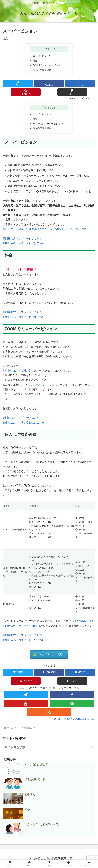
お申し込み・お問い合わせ (20, 370)
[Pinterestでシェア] (26, 92)
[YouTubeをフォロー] (26, 703)
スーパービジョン (42, 56)
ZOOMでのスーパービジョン (48, 65)
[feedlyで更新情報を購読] (72, 703)
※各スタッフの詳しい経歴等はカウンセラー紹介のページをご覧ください (46, 229)
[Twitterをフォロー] (26, 695)
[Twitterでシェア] (18, 83)
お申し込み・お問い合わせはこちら (24, 243)
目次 (44, 49)
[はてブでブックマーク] (80, 83)
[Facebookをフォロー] (72, 695)
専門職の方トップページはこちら (22, 239)
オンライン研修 (28, 626)
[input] (49, 747)
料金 (35, 61)
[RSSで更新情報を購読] (49, 712)
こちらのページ (43, 385)
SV (41, 626)
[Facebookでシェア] (49, 83)
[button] (72, 92)
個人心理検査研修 (42, 70)
